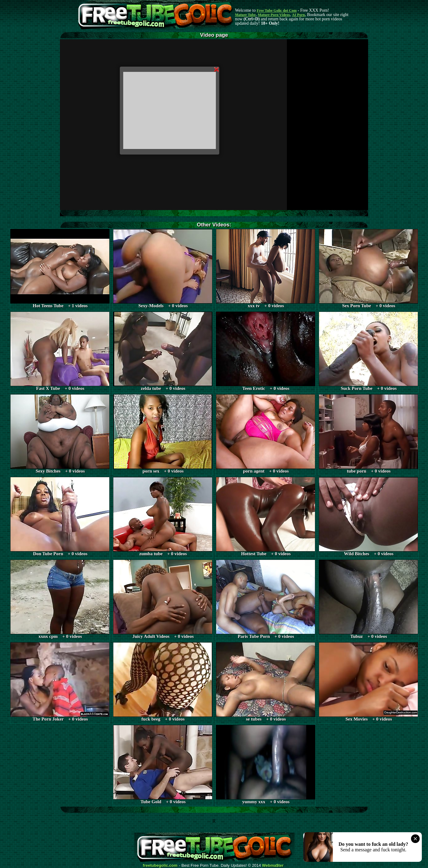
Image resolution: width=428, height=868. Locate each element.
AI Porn (299, 15)
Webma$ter (273, 866)
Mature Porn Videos (274, 15)
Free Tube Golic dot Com (277, 10)
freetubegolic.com (160, 866)
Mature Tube (245, 15)
